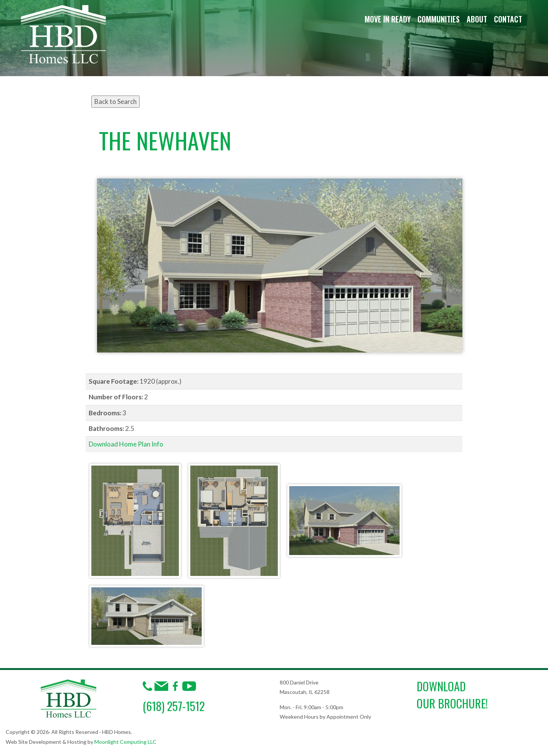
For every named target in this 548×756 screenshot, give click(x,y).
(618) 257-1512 (174, 706)
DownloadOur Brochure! (452, 695)
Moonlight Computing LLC (125, 742)
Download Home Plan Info (126, 444)
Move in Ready (388, 19)
